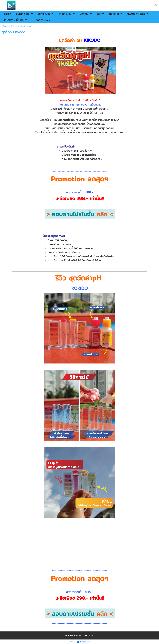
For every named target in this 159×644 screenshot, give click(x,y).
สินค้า (13, 26)
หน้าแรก (5, 26)
